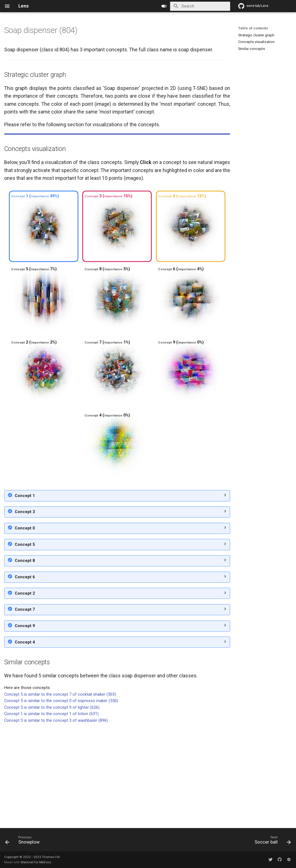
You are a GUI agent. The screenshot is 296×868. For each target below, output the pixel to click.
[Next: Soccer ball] (271, 841)
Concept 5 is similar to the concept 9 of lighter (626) (52, 806)
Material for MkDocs (36, 862)
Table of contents (253, 28)
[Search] (200, 6)
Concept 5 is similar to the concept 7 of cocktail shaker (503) (60, 793)
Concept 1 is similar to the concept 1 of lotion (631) (51, 812)
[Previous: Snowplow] (24, 841)
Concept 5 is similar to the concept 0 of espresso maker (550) (61, 799)
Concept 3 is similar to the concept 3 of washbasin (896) (56, 819)
